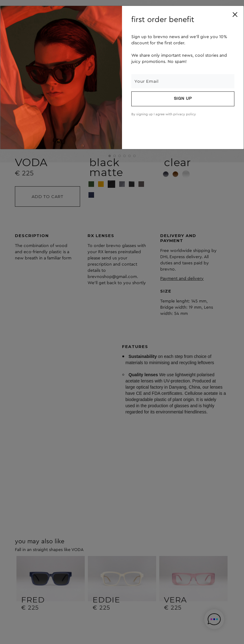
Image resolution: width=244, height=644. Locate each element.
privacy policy (185, 114)
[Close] (235, 15)
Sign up (183, 99)
